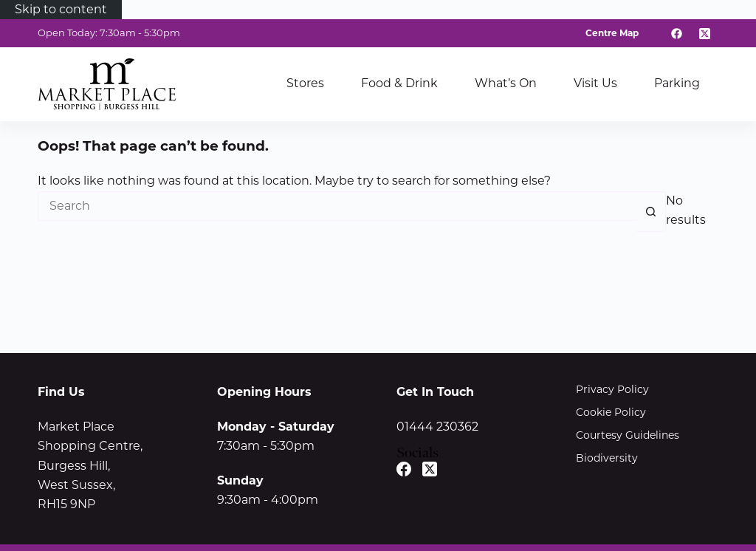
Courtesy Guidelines (628, 435)
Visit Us (595, 83)
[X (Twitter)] (704, 33)
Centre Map (612, 33)
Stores (305, 83)
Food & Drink (399, 83)
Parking (677, 83)
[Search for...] (337, 206)
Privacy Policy (612, 389)
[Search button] (651, 212)
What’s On (506, 83)
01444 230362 (437, 427)
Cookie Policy (611, 412)
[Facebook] (677, 33)
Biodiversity (607, 458)
